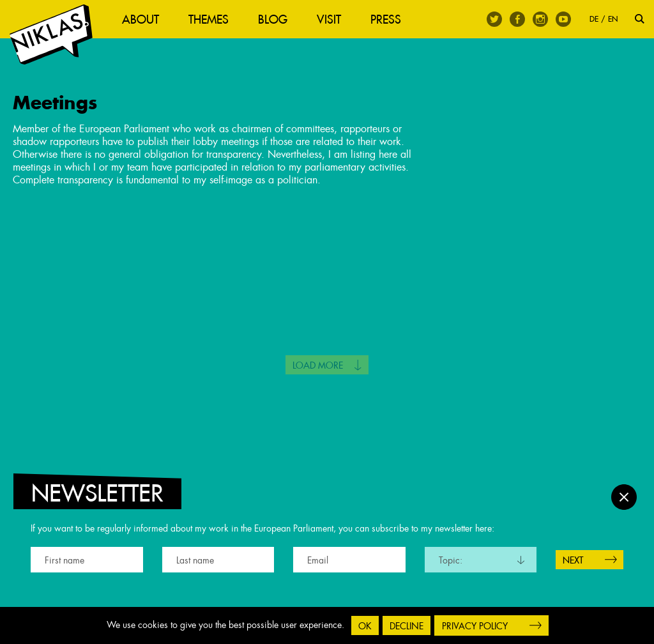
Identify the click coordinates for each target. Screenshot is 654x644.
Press (386, 19)
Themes (209, 19)
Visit (329, 19)
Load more (318, 365)
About (141, 19)
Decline (407, 626)
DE (594, 19)
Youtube (563, 19)
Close (624, 497)
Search (640, 19)
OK (365, 626)
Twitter (494, 19)
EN (613, 19)
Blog (273, 19)
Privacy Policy (475, 626)
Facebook (517, 19)
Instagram (540, 19)
